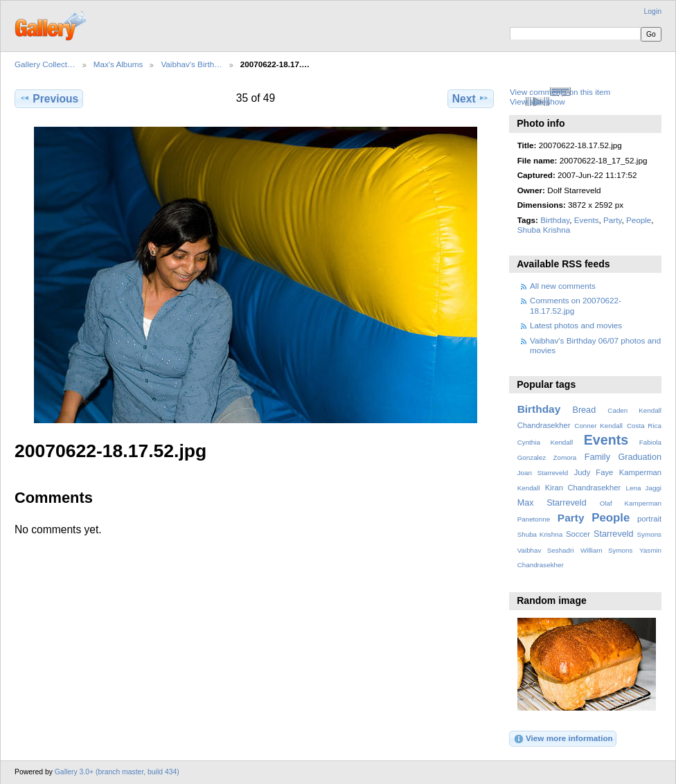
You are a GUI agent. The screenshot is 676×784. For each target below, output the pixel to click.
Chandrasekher (544, 425)
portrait (649, 519)
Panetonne (534, 519)
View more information (563, 739)
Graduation (640, 457)
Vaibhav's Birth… (191, 64)
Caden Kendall (634, 410)
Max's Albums (118, 64)
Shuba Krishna (544, 230)
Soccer (578, 534)
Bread (584, 410)
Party (612, 220)
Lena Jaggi (644, 488)
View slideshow (537, 101)
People (639, 220)
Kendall (529, 488)
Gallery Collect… (45, 64)
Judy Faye (594, 472)
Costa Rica (644, 426)
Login (653, 11)
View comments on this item (560, 92)
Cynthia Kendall (545, 442)
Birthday (555, 220)
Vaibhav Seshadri (546, 550)
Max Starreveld (552, 503)
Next (471, 98)
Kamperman (640, 472)
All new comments (563, 286)
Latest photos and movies (576, 325)
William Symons (606, 550)
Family (597, 457)
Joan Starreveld (543, 473)
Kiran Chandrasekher (583, 488)
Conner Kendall (598, 426)
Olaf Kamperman (631, 503)
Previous (49, 98)
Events (587, 220)
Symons (649, 534)
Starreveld (614, 534)
